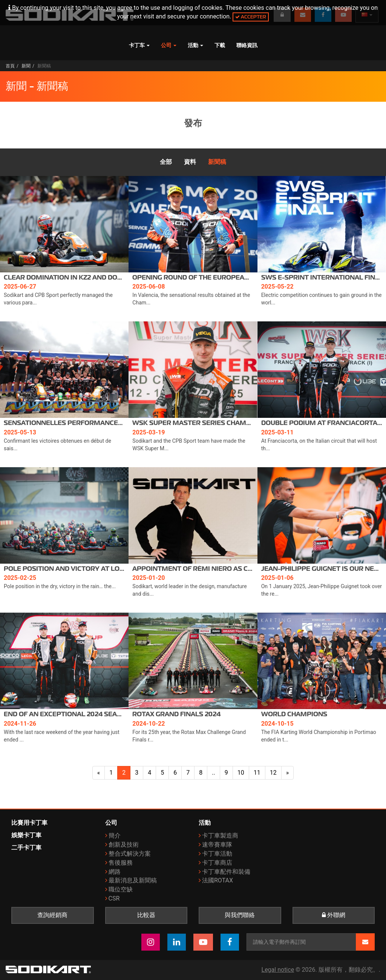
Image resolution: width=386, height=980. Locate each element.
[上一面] (99, 773)
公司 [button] (169, 45)
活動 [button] (195, 45)
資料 (190, 162)
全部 (166, 162)
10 (241, 773)
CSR (114, 898)
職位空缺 (121, 889)
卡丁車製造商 (220, 836)
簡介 (115, 836)
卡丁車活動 (217, 854)
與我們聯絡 (240, 915)
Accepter (251, 17)
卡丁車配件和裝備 (226, 872)
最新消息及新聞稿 (133, 880)
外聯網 (334, 915)
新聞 (26, 66)
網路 (115, 872)
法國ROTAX (218, 880)
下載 (220, 45)
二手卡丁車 (26, 848)
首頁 (10, 66)
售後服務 (121, 863)
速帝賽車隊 (217, 845)
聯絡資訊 (247, 45)
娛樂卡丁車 (26, 835)
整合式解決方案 (130, 854)
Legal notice (278, 970)
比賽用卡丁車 (29, 823)
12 (273, 773)
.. (213, 773)
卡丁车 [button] (139, 45)
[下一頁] (288, 773)
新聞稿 (217, 162)
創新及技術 (124, 845)
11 (257, 773)
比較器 (146, 915)
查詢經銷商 (52, 915)
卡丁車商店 (217, 863)
